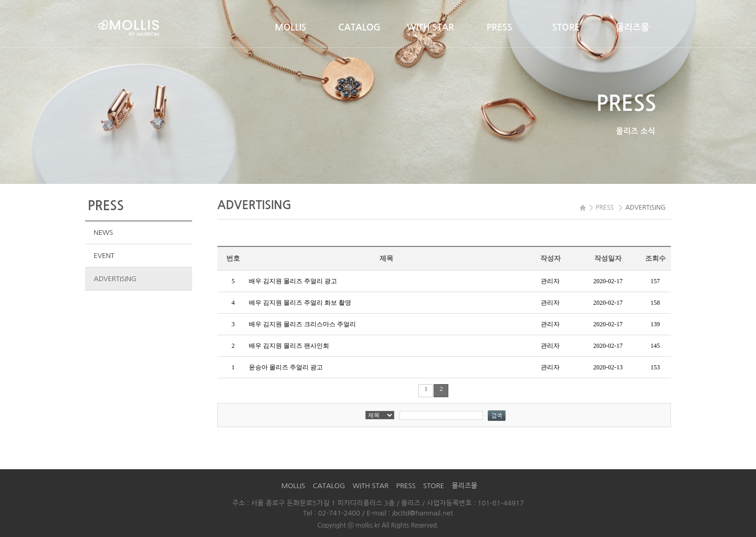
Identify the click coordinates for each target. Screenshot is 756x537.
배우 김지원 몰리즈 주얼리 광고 (293, 281)
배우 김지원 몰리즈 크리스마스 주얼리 (302, 324)
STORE (566, 28)
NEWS (103, 233)
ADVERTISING (115, 279)
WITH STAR (430, 28)
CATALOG (359, 28)
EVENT (104, 256)
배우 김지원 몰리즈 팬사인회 (289, 346)
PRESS (500, 28)
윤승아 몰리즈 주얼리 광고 (286, 367)
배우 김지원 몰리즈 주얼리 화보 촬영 (300, 303)
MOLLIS (291, 28)
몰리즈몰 (633, 28)
